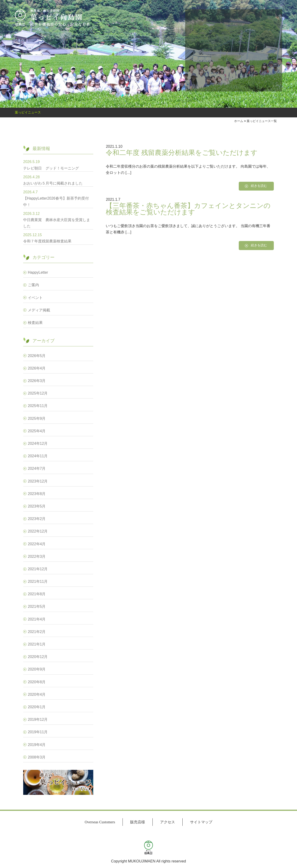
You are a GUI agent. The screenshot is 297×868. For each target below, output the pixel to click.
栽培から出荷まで (242, 49)
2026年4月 (37, 368)
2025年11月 (38, 406)
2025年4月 (37, 431)
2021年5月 (37, 606)
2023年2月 (37, 519)
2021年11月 (38, 581)
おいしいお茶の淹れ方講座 (210, 49)
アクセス (168, 822)
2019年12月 (38, 719)
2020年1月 (37, 707)
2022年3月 (37, 556)
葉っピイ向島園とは (274, 49)
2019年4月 (37, 745)
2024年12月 (38, 443)
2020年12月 (38, 657)
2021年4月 (37, 619)
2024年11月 (38, 456)
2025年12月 (38, 393)
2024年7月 (37, 468)
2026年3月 (37, 381)
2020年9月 (37, 669)
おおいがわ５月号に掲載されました (53, 183)
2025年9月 (37, 418)
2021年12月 (38, 569)
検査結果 (35, 323)
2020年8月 (37, 682)
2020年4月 (37, 694)
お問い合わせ (193, 49)
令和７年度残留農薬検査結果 (47, 241)
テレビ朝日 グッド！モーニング (51, 168)
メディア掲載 (39, 310)
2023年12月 (38, 481)
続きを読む (259, 186)
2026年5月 (37, 356)
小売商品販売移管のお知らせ (258, 49)
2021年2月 (37, 632)
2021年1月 (37, 644)
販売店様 (138, 822)
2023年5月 (37, 506)
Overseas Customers (100, 822)
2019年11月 (38, 732)
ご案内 (33, 285)
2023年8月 (37, 494)
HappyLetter (38, 272)
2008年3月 (37, 757)
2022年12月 (38, 531)
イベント (35, 298)
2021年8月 (37, 594)
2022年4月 (37, 544)
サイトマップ (201, 822)
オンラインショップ (226, 49)
